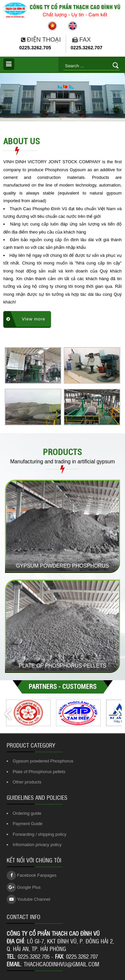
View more (26, 319)
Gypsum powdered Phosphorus (43, 761)
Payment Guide (28, 824)
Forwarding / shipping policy (39, 834)
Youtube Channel (28, 899)
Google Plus (24, 887)
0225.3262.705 (35, 48)
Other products (27, 782)
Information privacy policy (37, 845)
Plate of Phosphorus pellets (39, 772)
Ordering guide (27, 813)
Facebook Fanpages (32, 875)
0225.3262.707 (86, 48)
